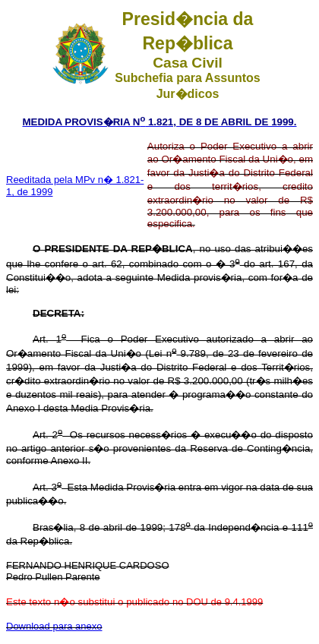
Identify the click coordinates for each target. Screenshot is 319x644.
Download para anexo (54, 626)
